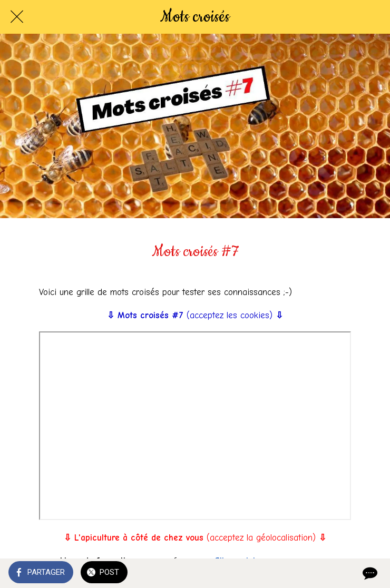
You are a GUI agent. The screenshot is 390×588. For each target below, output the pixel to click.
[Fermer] (17, 17)
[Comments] (369, 573)
